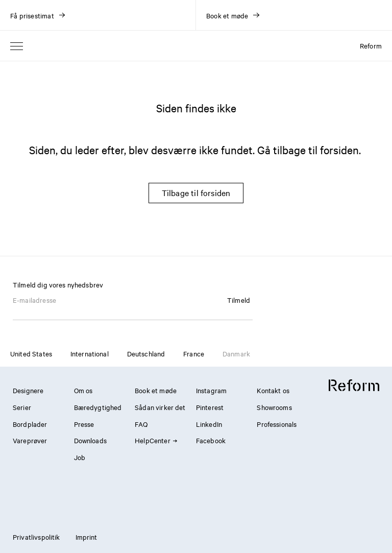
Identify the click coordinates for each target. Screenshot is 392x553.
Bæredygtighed (98, 407)
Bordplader (30, 424)
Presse (84, 424)
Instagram (211, 390)
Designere (28, 390)
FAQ (141, 424)
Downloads (90, 440)
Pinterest (210, 407)
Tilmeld (239, 300)
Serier (22, 407)
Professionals (277, 424)
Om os (83, 390)
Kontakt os (273, 390)
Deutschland (146, 353)
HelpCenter (156, 440)
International (90, 353)
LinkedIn (209, 424)
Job (80, 457)
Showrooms (274, 407)
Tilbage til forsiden (196, 193)
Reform (371, 45)
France (194, 353)
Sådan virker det (160, 407)
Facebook (211, 440)
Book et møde (156, 390)
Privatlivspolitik (36, 537)
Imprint (87, 537)
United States (31, 353)
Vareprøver (30, 440)
